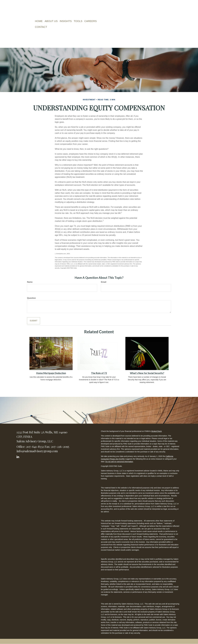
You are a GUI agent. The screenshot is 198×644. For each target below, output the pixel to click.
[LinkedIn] (18, 456)
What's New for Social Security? (147, 373)
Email (104, 282)
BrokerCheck (157, 431)
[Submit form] (34, 321)
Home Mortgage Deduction (51, 373)
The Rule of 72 (99, 373)
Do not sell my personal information (119, 462)
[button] (52, 21)
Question (31, 298)
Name (30, 282)
